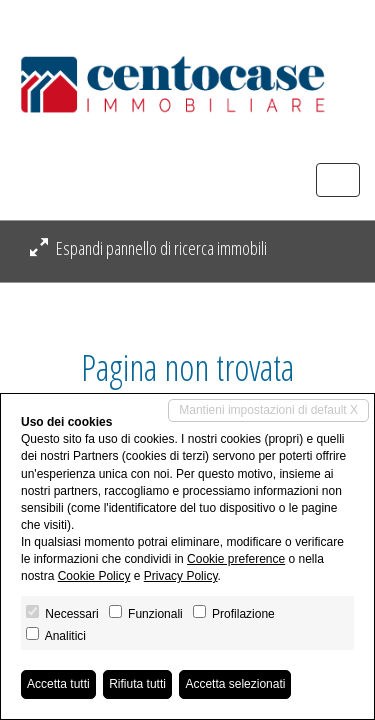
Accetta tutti (58, 684)
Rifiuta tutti (137, 684)
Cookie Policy (94, 576)
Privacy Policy (181, 576)
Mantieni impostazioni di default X (268, 410)
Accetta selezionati (235, 684)
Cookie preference (236, 559)
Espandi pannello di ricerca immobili (148, 248)
